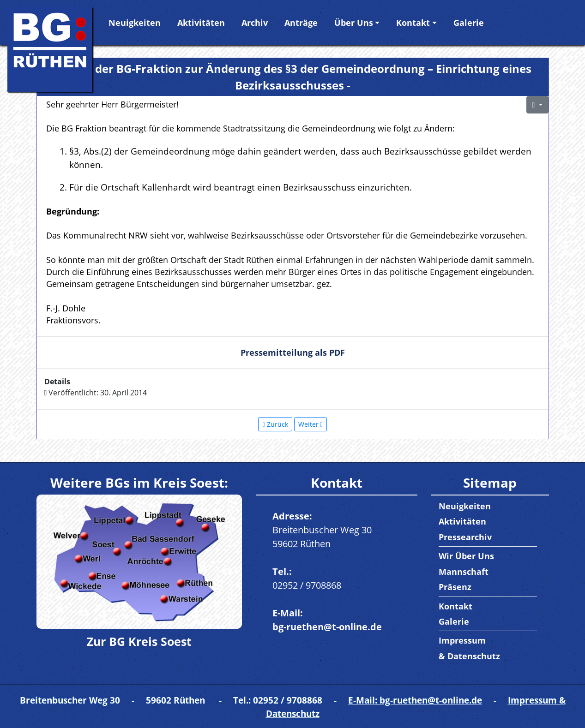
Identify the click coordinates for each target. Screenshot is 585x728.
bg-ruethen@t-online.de (327, 627)
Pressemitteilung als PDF (293, 352)
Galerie (469, 23)
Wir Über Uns (466, 556)
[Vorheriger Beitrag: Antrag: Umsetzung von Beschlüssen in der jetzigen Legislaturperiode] (275, 424)
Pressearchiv (465, 537)
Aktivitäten (201, 23)
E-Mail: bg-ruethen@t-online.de (415, 700)
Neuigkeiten (135, 23)
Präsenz (455, 587)
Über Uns (354, 23)
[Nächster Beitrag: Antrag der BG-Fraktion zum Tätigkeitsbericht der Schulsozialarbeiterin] (311, 424)
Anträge (301, 23)
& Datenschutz (469, 656)
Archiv (255, 23)
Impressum (462, 640)
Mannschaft (464, 572)
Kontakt (413, 23)
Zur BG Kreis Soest (139, 641)
